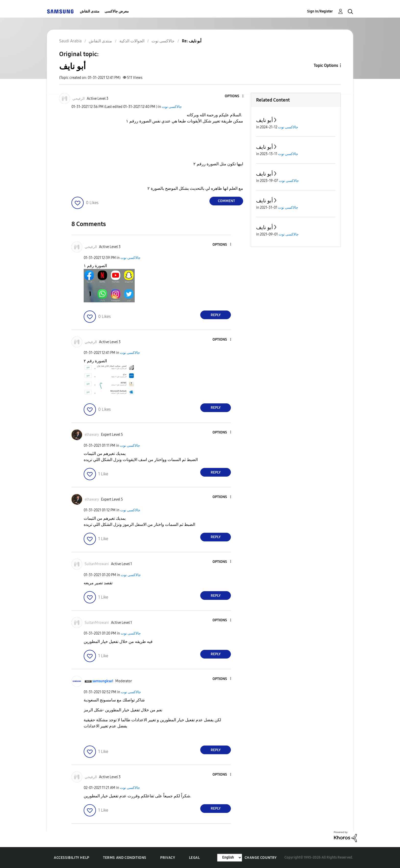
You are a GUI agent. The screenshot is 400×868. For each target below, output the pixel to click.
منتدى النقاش (90, 11)
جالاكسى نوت (172, 107)
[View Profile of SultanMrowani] (97, 564)
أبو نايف (265, 120)
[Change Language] (230, 858)
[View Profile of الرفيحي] (79, 99)
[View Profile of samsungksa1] (103, 681)
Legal (195, 858)
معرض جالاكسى (117, 11)
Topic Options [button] (326, 65)
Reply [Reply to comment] (216, 315)
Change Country (261, 858)
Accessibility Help (72, 858)
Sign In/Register (320, 11)
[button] (234, 96)
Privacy (168, 858)
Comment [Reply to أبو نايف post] (226, 201)
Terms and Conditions (125, 858)
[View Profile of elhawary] (92, 435)
